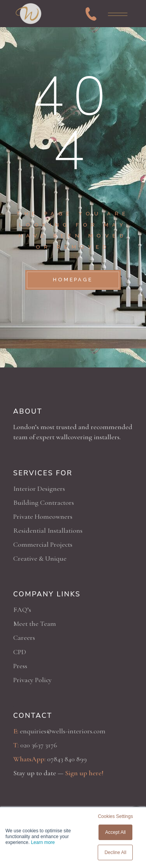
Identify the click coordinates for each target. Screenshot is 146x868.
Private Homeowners (43, 516)
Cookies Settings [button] (115, 816)
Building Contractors (44, 502)
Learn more (43, 842)
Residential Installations (48, 530)
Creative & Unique (40, 558)
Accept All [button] (115, 832)
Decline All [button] (115, 852)
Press (20, 666)
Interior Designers (39, 489)
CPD (20, 652)
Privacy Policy (33, 680)
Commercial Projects (43, 544)
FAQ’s (22, 610)
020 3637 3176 (39, 745)
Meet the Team (35, 624)
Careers (24, 638)
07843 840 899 (67, 759)
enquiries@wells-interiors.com (63, 731)
